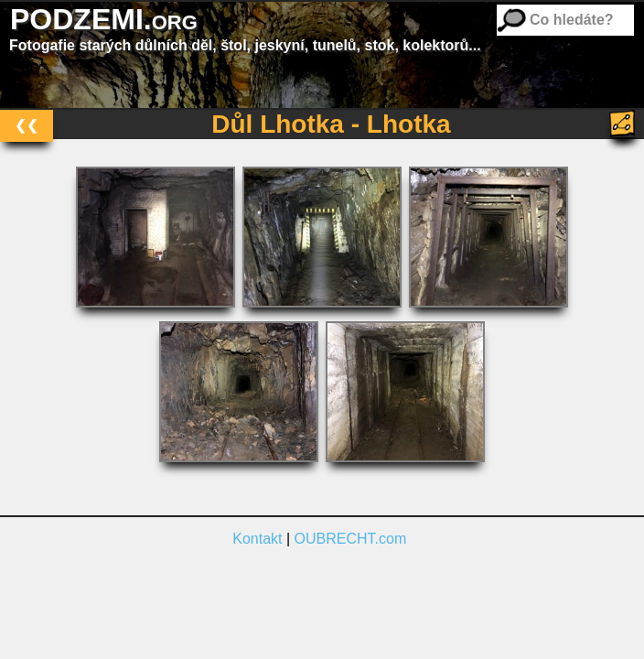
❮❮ (27, 125)
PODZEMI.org (104, 19)
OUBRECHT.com (351, 539)
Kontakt (257, 539)
